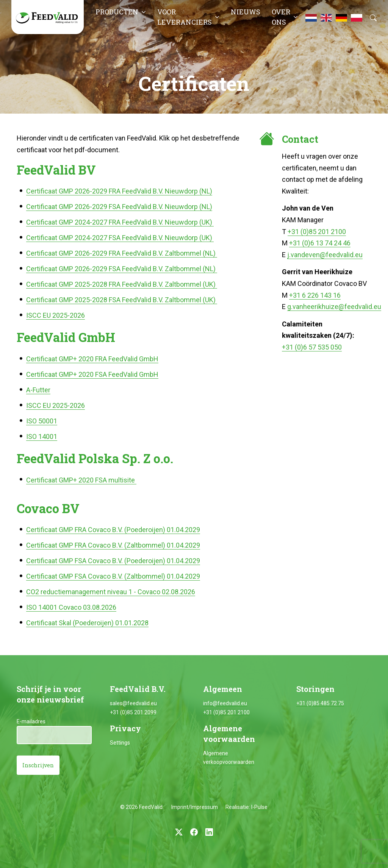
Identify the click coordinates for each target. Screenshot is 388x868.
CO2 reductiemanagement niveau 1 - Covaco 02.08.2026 (111, 592)
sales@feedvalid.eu (133, 703)
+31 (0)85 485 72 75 (320, 703)
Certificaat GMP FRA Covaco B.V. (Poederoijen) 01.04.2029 (113, 530)
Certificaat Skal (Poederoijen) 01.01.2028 (87, 623)
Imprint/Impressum (195, 807)
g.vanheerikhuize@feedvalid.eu (334, 307)
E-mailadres (31, 721)
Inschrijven (38, 765)
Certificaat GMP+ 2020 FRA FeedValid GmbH (92, 359)
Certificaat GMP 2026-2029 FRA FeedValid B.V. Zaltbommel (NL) (122, 253)
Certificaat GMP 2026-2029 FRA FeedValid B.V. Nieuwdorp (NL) (119, 191)
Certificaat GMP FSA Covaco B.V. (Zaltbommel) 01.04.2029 (113, 576)
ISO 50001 (42, 421)
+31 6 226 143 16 (315, 295)
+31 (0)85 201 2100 (317, 232)
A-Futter (38, 390)
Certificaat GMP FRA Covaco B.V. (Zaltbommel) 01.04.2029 (113, 545)
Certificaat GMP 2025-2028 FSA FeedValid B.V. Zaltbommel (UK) (122, 300)
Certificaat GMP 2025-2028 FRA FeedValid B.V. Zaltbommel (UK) (122, 284)
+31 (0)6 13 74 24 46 (320, 243)
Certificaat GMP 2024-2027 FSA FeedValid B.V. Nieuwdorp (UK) (120, 238)
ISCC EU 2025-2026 (56, 315)
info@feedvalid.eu (225, 703)
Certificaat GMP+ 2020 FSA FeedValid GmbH (92, 374)
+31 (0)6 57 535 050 (312, 347)
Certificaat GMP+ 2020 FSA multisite (81, 480)
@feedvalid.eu (341, 255)
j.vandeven (304, 255)
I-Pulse (259, 807)
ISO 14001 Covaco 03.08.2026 (71, 607)
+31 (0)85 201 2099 (133, 712)
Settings (120, 743)
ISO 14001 (42, 436)
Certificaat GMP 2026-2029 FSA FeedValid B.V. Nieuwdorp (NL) (119, 207)
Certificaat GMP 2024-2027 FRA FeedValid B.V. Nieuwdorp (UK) (120, 222)
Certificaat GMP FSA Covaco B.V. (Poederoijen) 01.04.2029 (113, 561)
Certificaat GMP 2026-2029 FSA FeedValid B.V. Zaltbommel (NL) (122, 269)
